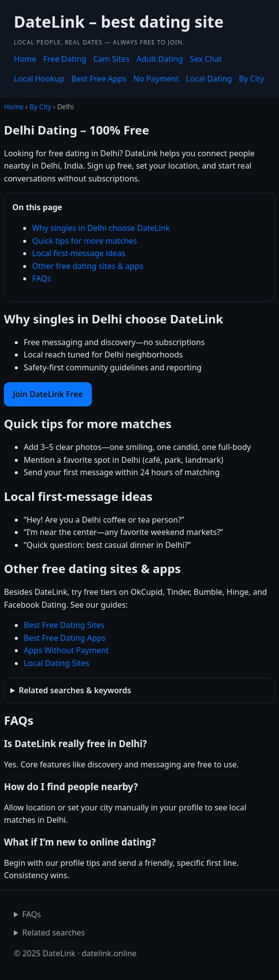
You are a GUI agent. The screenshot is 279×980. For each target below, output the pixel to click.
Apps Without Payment (66, 650)
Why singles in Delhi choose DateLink (101, 228)
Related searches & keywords (75, 690)
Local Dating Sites (57, 663)
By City (252, 79)
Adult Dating (159, 59)
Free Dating (65, 59)
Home (25, 59)
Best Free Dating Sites (64, 625)
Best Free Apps (99, 79)
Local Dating (209, 79)
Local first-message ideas (79, 253)
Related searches (54, 933)
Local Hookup (39, 79)
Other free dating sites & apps (88, 266)
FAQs (41, 278)
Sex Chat (206, 59)
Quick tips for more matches (85, 241)
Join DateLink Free (48, 394)
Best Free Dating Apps (65, 638)
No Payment (156, 79)
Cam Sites (112, 59)
